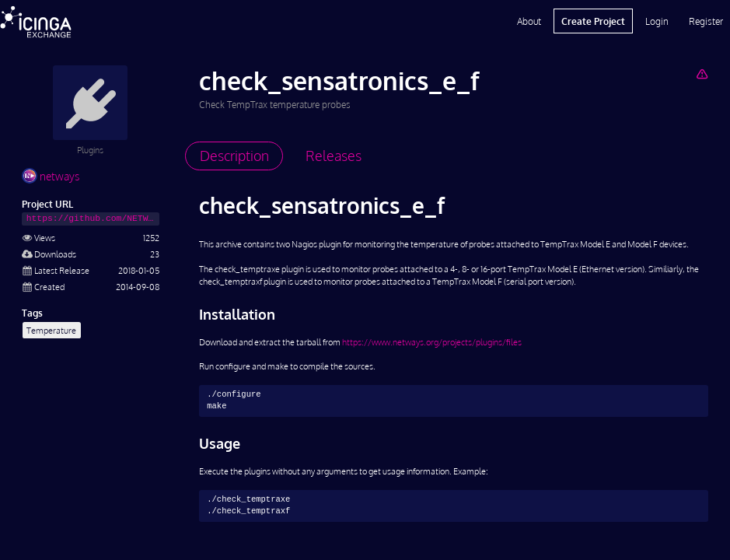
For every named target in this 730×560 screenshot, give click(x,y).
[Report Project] (702, 73)
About (529, 21)
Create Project (593, 21)
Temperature (51, 330)
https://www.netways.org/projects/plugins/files (432, 342)
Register (706, 21)
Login (657, 21)
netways (51, 176)
